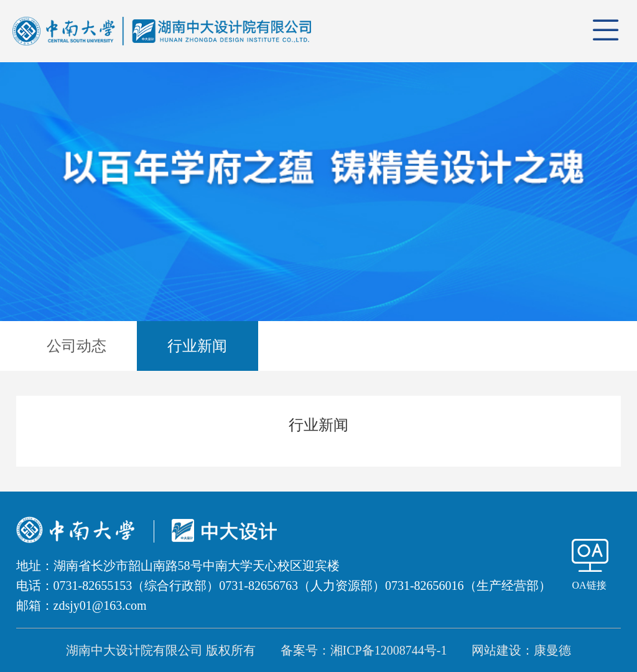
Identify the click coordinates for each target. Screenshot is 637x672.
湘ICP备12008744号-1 (389, 650)
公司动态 (77, 346)
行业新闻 (197, 346)
